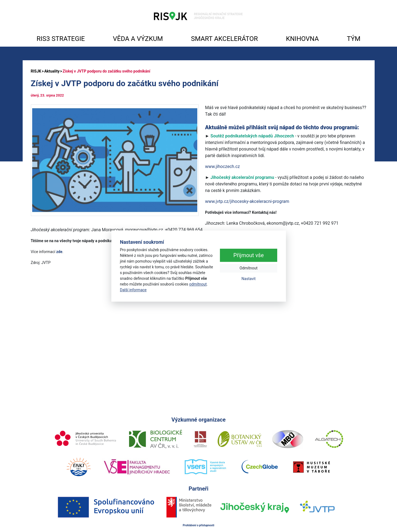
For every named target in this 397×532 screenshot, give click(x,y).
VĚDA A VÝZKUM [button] (138, 39)
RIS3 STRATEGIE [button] (61, 39)
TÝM (354, 39)
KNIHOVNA (302, 39)
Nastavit (249, 279)
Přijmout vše (248, 256)
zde (59, 252)
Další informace (133, 290)
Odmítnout (249, 268)
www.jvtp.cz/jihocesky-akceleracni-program (247, 201)
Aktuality (52, 71)
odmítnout (198, 284)
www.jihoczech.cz (223, 166)
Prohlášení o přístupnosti (199, 525)
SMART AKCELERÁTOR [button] (224, 39)
